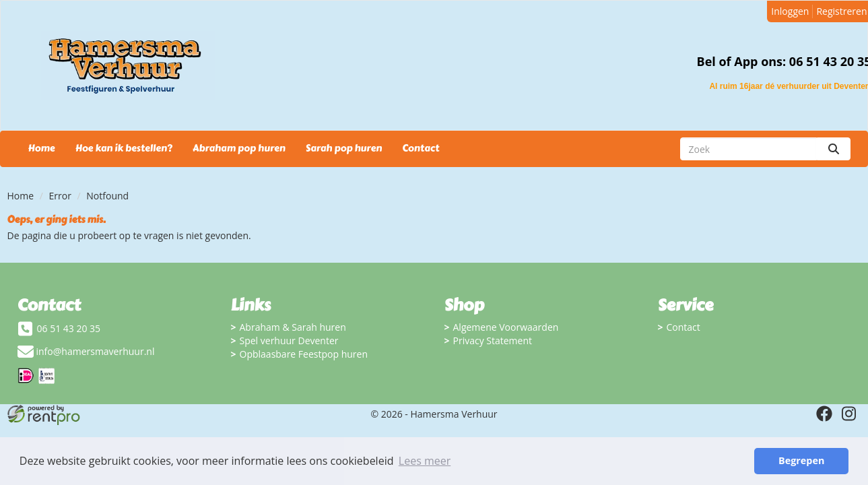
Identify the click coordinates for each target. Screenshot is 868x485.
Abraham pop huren (239, 149)
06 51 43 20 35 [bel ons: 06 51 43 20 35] (69, 328)
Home (42, 149)
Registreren (841, 11)
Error (60, 196)
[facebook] (824, 414)
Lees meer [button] (425, 461)
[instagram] (848, 414)
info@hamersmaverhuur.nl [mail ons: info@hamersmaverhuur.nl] (96, 351)
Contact (421, 149)
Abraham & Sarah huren (293, 327)
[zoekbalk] (748, 149)
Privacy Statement (493, 341)
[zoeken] (834, 149)
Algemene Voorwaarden (506, 327)
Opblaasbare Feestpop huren (304, 354)
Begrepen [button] (801, 460)
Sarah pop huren (344, 149)
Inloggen (790, 11)
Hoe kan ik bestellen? (124, 149)
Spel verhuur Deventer (289, 341)
